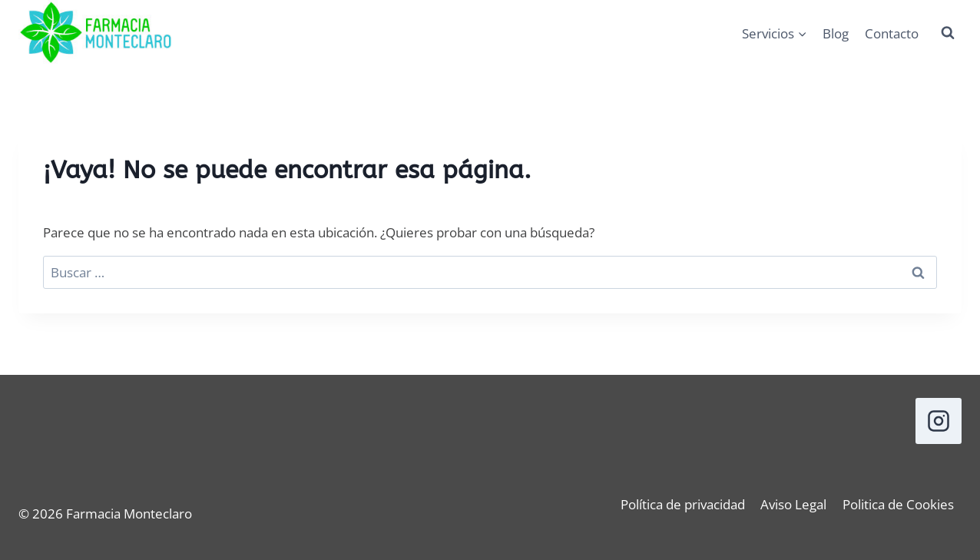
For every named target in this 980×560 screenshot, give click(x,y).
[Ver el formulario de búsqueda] (948, 33)
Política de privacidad (683, 504)
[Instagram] (939, 421)
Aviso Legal (793, 504)
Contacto (892, 33)
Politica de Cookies (898, 504)
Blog (836, 33)
